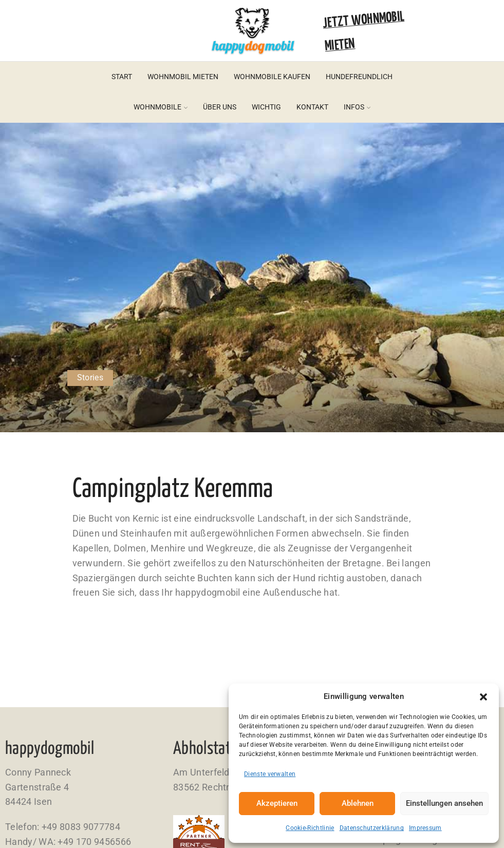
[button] (483, 697)
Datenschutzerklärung (372, 828)
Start (122, 77)
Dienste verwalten (270, 774)
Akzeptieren (277, 803)
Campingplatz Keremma (173, 490)
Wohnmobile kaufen (272, 77)
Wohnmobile (161, 107)
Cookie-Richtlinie (310, 828)
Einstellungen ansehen (444, 803)
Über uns (220, 107)
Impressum (425, 828)
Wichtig (266, 107)
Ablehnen (358, 803)
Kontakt (312, 107)
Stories (90, 377)
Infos (357, 107)
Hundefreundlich (359, 77)
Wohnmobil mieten (183, 77)
